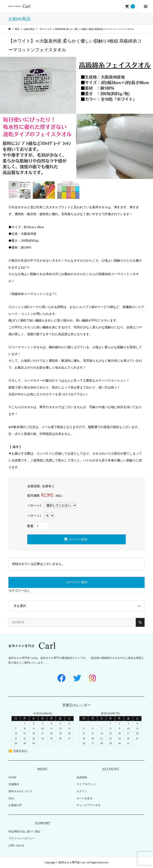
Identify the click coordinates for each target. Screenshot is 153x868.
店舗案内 (14, 784)
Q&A (11, 798)
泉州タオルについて (20, 791)
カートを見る (84, 798)
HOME (12, 777)
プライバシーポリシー (22, 838)
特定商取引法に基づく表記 (24, 832)
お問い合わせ (16, 845)
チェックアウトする (88, 805)
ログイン (82, 791)
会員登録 (82, 777)
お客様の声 (15, 805)
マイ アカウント (86, 784)
